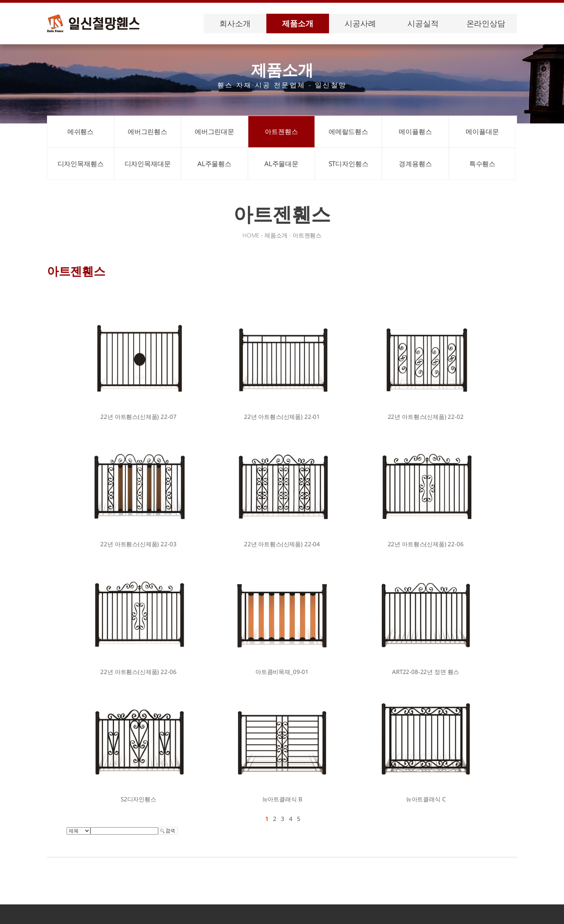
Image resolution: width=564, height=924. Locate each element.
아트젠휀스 (281, 131)
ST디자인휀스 (349, 164)
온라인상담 (486, 23)
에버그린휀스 (147, 131)
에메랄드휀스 (348, 131)
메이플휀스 (415, 131)
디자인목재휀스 (81, 164)
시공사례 (360, 23)
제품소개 (297, 23)
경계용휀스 (415, 164)
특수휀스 (482, 164)
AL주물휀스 (214, 164)
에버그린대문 (214, 131)
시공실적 (423, 23)
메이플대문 (482, 131)
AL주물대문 (281, 164)
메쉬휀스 (80, 131)
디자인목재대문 (148, 164)
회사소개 (235, 23)
